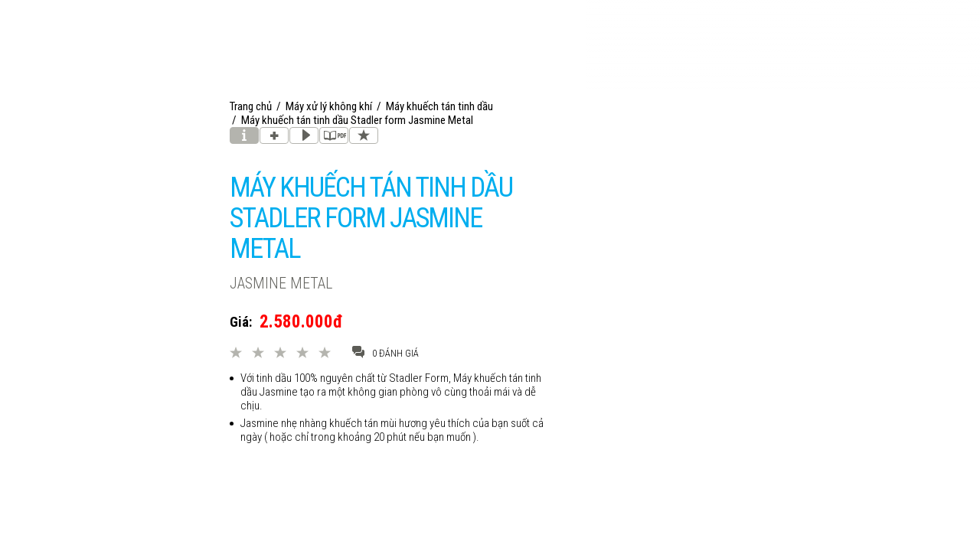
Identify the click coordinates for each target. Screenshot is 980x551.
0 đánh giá (385, 352)
